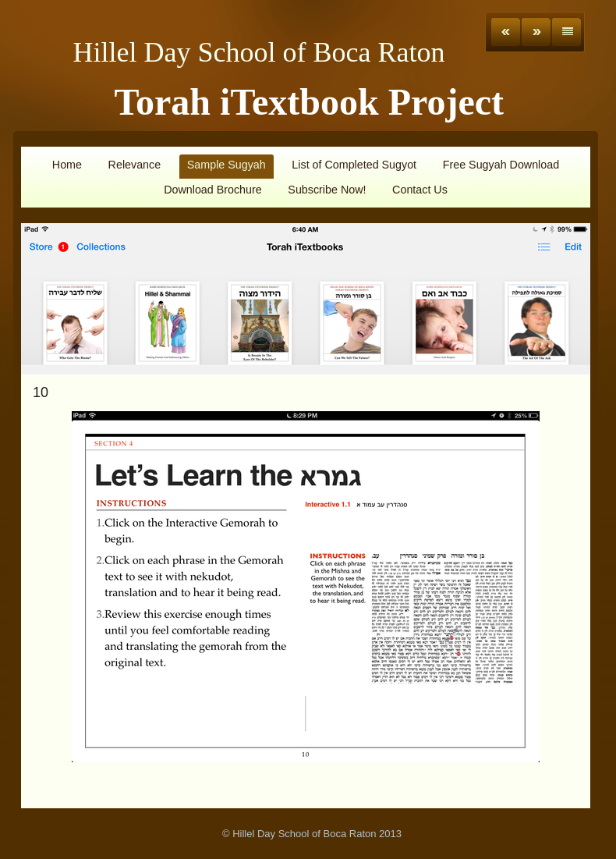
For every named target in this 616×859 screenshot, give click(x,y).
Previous (506, 32)
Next (536, 32)
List (566, 32)
